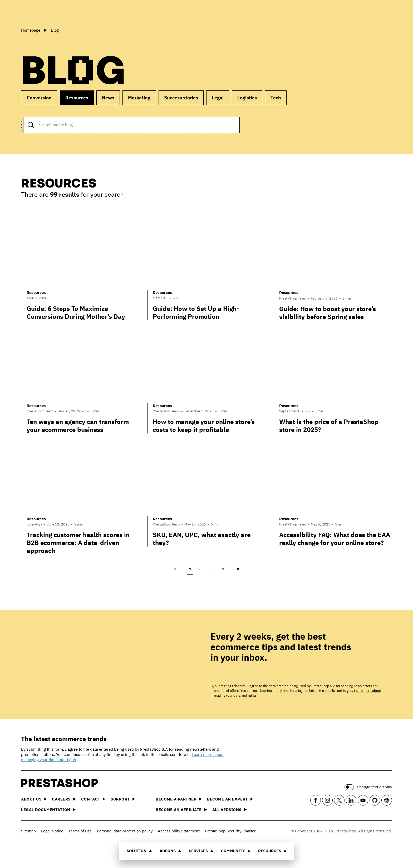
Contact (93, 799)
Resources (272, 851)
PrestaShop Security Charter (230, 831)
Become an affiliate (181, 810)
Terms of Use (80, 831)
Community (236, 851)
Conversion (39, 98)
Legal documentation (48, 810)
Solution (139, 851)
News (108, 98)
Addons (170, 851)
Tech (276, 98)
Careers (64, 799)
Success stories (181, 98)
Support (123, 799)
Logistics (247, 98)
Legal (218, 98)
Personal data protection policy (125, 831)
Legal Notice (52, 831)
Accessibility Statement (179, 831)
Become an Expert (230, 799)
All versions (230, 810)
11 (222, 569)
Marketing (139, 98)
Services (201, 851)
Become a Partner (179, 799)
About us (34, 799)
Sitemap (28, 831)
